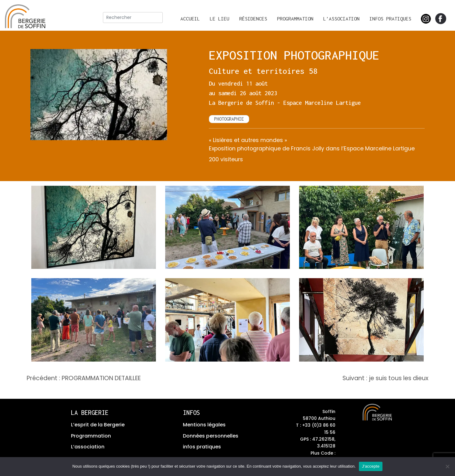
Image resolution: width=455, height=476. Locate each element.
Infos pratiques (390, 19)
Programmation (295, 19)
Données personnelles (211, 436)
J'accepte (371, 466)
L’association (341, 19)
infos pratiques (202, 447)
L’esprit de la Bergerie (98, 425)
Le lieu (220, 19)
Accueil (190, 19)
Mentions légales (204, 425)
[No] (447, 466)
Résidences (253, 19)
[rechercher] (133, 18)
